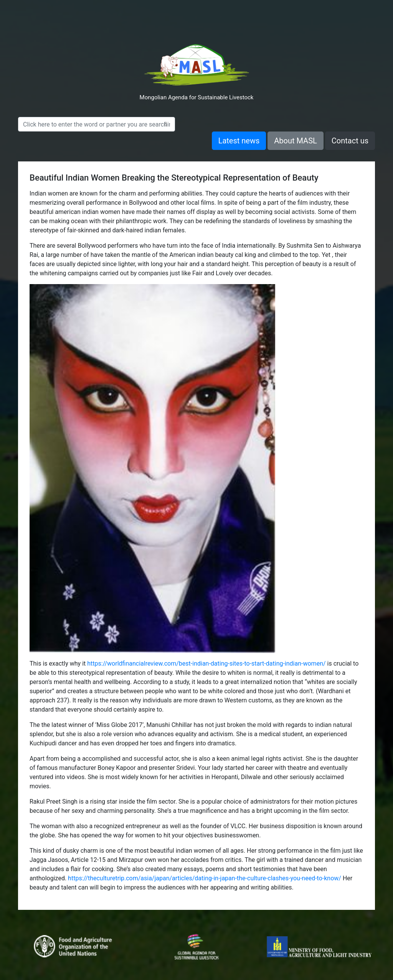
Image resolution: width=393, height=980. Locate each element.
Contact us (350, 141)
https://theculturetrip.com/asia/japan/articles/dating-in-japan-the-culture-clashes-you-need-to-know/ (205, 878)
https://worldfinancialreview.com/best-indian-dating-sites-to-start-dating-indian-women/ (206, 663)
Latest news (239, 141)
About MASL (296, 141)
